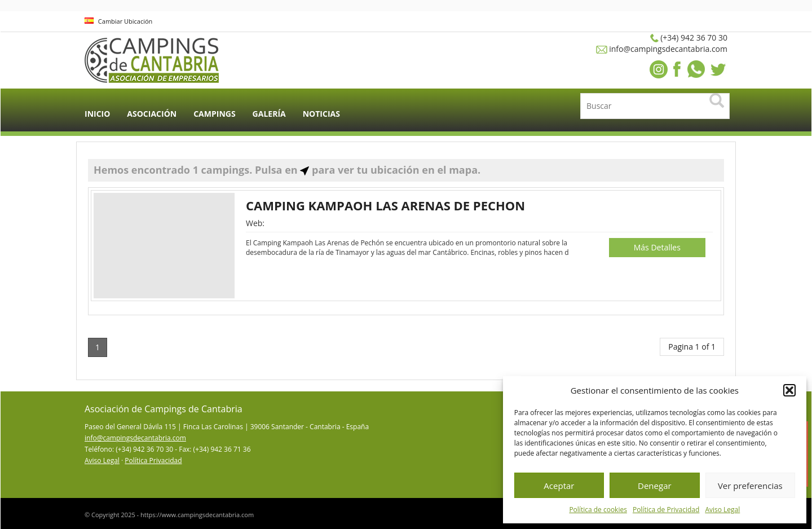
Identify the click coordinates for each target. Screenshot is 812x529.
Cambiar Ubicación (118, 21)
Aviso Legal (722, 510)
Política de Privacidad (666, 510)
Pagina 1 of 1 (692, 347)
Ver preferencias (750, 486)
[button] (789, 390)
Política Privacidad (153, 460)
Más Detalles (657, 247)
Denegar (655, 486)
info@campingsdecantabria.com (135, 438)
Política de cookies (598, 510)
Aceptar (559, 486)
